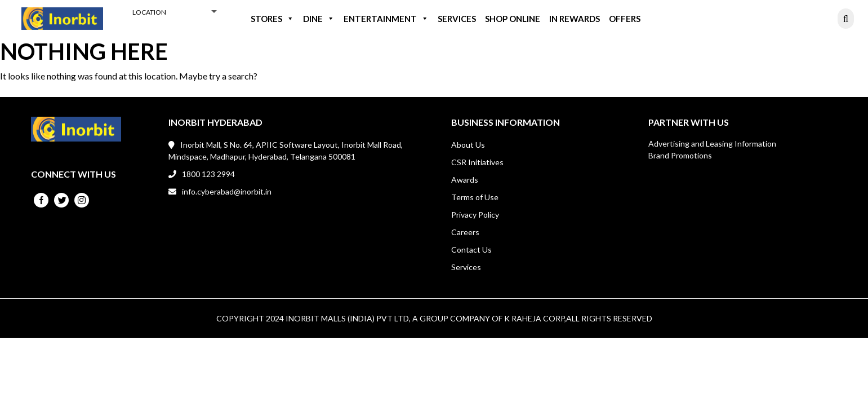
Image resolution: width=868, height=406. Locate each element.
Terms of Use (475, 197)
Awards (465, 180)
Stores (272, 19)
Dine (319, 19)
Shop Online (513, 19)
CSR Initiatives (477, 162)
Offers (625, 19)
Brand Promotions (680, 155)
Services (457, 19)
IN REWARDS (575, 19)
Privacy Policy (475, 215)
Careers (465, 232)
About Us (468, 145)
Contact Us (471, 250)
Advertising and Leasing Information (712, 144)
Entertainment (386, 19)
